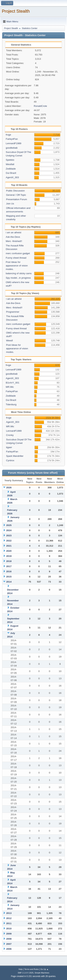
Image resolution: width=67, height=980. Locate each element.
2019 (9, 556)
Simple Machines (42, 973)
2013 (9, 913)
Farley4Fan (12, 139)
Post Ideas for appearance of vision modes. (17, 266)
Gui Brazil (11, 173)
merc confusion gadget (18, 253)
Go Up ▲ (44, 969)
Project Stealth (16, 11)
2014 (9, 582)
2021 (9, 546)
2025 (9, 525)
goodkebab (12, 148)
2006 (9, 949)
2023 (9, 536)
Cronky (10, 435)
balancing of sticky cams (19, 273)
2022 (9, 541)
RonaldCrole (40, 106)
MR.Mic (10, 387)
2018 (9, 561)
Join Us (10, 204)
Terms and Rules (32, 969)
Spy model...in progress (18, 278)
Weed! (9, 341)
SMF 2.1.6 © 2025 (26, 973)
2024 (9, 530)
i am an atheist (13, 232)
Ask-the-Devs (13, 237)
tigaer (9, 447)
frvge (8, 135)
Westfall (10, 164)
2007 (9, 944)
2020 (9, 551)
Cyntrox (10, 460)
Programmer (13, 312)
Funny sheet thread (16, 258)
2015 (9, 577)
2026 (9, 488)
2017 (9, 566)
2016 (9, 571)
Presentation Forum (17, 199)
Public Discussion (15, 191)
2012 (9, 918)
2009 (9, 934)
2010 (9, 929)
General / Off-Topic (16, 195)
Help (21, 969)
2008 (9, 939)
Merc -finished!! (14, 241)
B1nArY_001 (13, 383)
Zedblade (11, 169)
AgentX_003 (12, 177)
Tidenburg (11, 404)
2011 (9, 923)
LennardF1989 (13, 143)
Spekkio (10, 160)
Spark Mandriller (15, 456)
